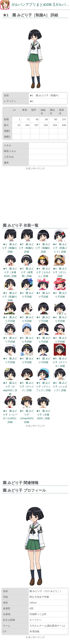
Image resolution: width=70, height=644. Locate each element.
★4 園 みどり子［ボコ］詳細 (60, 272)
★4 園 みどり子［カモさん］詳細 (43, 272)
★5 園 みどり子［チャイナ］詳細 (27, 387)
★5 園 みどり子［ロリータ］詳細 (60, 362)
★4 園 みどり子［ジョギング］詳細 (60, 387)
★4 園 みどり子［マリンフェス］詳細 (43, 387)
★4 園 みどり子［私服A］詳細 (10, 297)
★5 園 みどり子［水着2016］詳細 (10, 272)
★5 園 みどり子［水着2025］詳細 (43, 415)
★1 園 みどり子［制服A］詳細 (10, 248)
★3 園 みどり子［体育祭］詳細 (27, 272)
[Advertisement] (35, 196)
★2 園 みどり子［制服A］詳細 (27, 248)
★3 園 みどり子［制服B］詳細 (43, 248)
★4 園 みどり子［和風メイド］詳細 (60, 248)
